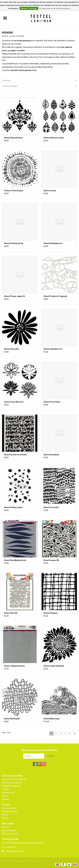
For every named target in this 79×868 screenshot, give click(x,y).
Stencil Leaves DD (51, 560)
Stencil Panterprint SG (14, 243)
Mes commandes (9, 830)
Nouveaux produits (10, 811)
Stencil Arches (50, 191)
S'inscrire (6, 827)
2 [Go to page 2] (56, 733)
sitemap (5, 799)
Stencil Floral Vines (52, 402)
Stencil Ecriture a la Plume (15, 455)
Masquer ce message (29, 9)
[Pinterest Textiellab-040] (39, 764)
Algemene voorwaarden (12, 783)
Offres (5, 815)
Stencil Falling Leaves (13, 507)
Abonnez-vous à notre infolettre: (39, 750)
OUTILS (12, 36)
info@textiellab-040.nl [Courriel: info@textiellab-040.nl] (15, 851)
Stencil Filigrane (51, 613)
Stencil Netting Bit (12, 719)
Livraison (6, 789)
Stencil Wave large (52, 719)
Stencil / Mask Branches (14, 666)
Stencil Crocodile (51, 507)
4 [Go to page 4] (65, 733)
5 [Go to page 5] (70, 733)
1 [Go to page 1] (51, 733)
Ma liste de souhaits (10, 834)
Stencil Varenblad (51, 455)
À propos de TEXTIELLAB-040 (14, 779)
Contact (5, 796)
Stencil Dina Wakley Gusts (15, 560)
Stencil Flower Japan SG (14, 296)
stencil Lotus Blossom (14, 402)
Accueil (5, 36)
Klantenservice (8, 793)
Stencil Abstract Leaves (54, 138)
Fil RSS (5, 818)
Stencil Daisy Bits (12, 349)
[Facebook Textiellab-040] (35, 764)
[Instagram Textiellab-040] (44, 764)
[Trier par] (39, 81)
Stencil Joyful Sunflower (54, 666)
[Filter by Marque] (39, 86)
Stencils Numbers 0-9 (53, 349)
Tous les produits (9, 808)
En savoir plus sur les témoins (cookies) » (55, 9)
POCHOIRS (20, 36)
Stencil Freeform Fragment (55, 296)
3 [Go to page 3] (61, 733)
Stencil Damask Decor (14, 138)
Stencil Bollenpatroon (53, 243)
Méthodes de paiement (12, 786)
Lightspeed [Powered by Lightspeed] (39, 861)
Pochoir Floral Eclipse (14, 191)
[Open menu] (5, 18)
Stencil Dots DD (11, 613)
